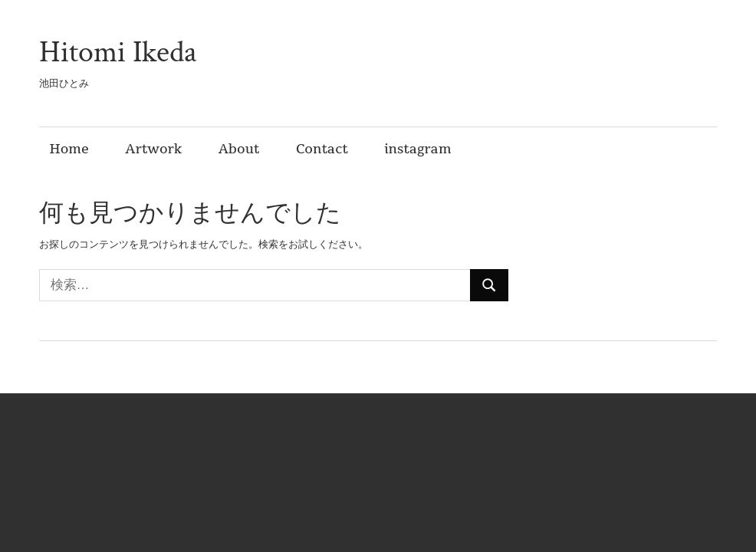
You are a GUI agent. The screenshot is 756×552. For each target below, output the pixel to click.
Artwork (153, 149)
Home (69, 149)
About (239, 149)
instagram (417, 149)
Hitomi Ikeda (118, 52)
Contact (322, 149)
